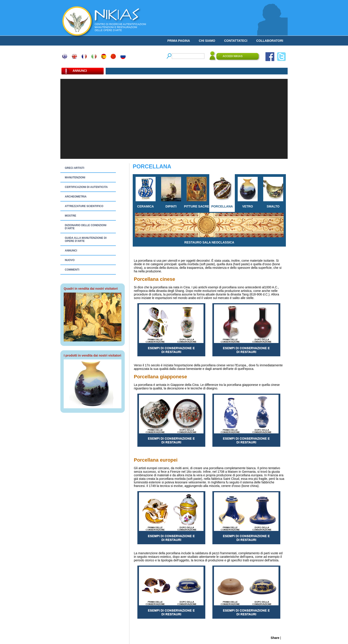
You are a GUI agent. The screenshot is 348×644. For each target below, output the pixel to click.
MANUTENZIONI (75, 177)
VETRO (248, 192)
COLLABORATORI (270, 41)
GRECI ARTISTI (75, 168)
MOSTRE (70, 216)
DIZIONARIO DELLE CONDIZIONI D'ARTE (86, 227)
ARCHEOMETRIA (76, 197)
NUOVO (70, 260)
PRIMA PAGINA (179, 41)
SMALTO (273, 192)
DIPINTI (171, 192)
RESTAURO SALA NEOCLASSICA (209, 228)
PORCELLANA (222, 192)
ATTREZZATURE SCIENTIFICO (84, 206)
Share (275, 638)
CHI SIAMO (207, 41)
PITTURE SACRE (197, 192)
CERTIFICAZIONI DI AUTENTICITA (86, 187)
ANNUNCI (71, 251)
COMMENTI (72, 270)
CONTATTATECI (236, 41)
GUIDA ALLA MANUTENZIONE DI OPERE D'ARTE (86, 239)
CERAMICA (146, 192)
